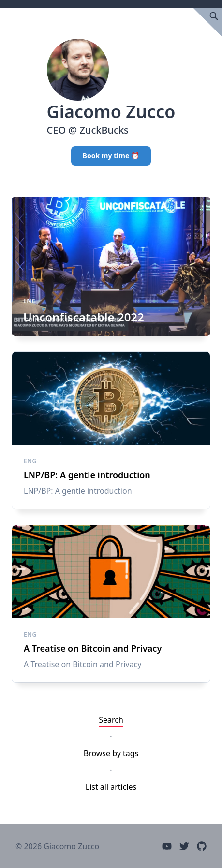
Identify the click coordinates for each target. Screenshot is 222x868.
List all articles (111, 787)
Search (111, 720)
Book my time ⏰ (111, 156)
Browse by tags (111, 753)
